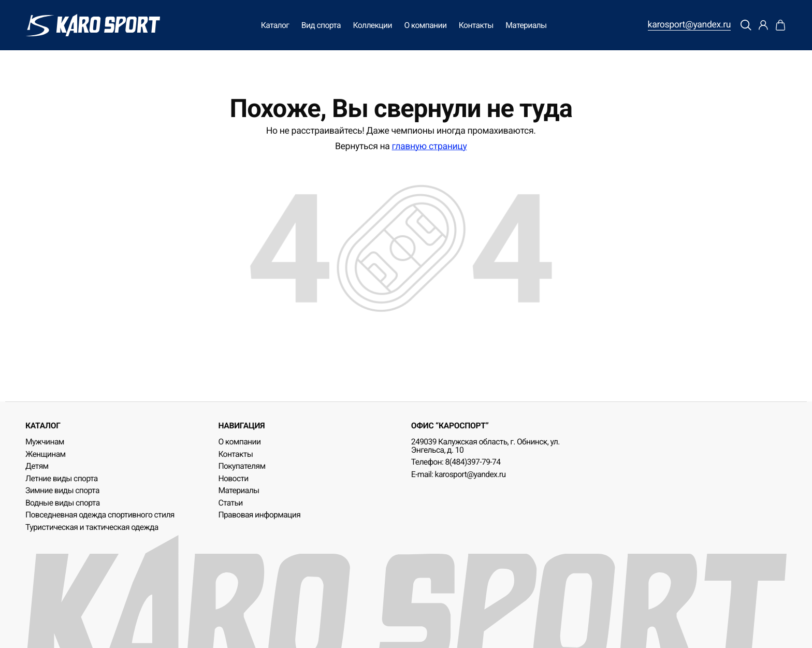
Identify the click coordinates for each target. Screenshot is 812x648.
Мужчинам (45, 442)
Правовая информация (259, 515)
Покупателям (242, 466)
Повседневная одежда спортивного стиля (100, 515)
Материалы (526, 25)
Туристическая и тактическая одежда (92, 527)
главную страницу (430, 147)
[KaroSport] (93, 25)
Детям (37, 466)
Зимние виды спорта (62, 490)
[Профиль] (763, 25)
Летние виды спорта (62, 478)
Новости (233, 478)
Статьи (230, 503)
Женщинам (46, 454)
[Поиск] (746, 25)
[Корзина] (780, 25)
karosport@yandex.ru (690, 25)
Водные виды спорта (63, 503)
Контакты (476, 25)
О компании (425, 25)
